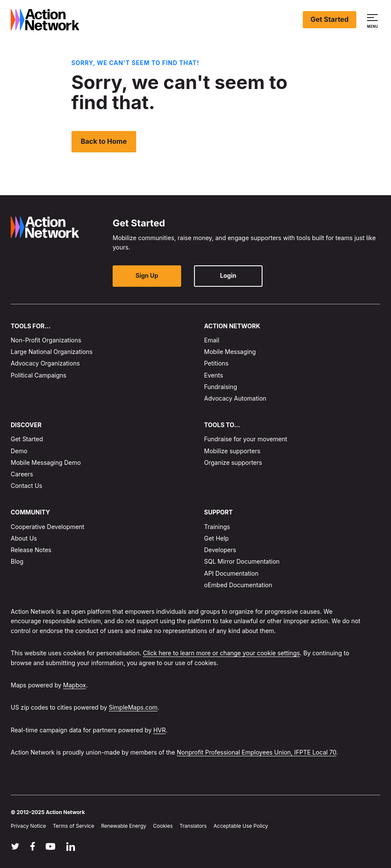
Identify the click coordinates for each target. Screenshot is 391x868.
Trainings (217, 527)
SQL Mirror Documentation (242, 561)
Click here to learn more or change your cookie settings (222, 653)
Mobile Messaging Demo (46, 462)
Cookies (163, 825)
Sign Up (147, 275)
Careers (22, 474)
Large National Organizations (52, 352)
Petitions (216, 363)
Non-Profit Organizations (46, 340)
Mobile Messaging (230, 352)
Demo (19, 450)
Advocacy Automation (235, 398)
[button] (374, 20)
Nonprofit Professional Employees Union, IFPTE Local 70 (257, 752)
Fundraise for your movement (246, 439)
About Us (24, 538)
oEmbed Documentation (238, 584)
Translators (193, 825)
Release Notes (31, 550)
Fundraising (221, 386)
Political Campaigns (39, 375)
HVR (160, 730)
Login (228, 275)
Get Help (217, 538)
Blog (17, 561)
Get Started (330, 19)
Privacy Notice (28, 825)
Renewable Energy (124, 825)
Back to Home (104, 141)
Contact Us (27, 486)
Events (214, 375)
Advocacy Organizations (45, 363)
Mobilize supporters (232, 450)
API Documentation (231, 573)
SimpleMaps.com (133, 707)
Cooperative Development (48, 527)
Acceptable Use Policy (241, 825)
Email (212, 340)
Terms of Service (73, 825)
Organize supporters (233, 462)
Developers (220, 550)
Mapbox (74, 685)
